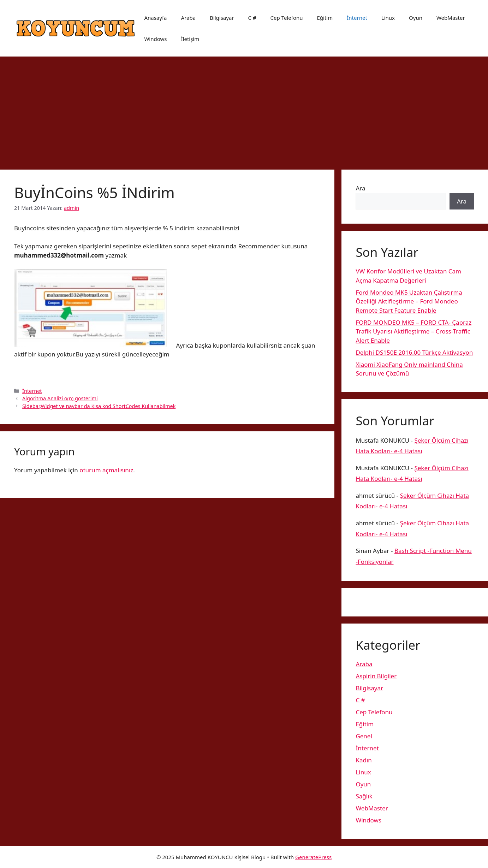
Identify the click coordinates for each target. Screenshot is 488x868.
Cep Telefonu (287, 18)
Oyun (416, 18)
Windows (155, 39)
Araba (189, 18)
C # (252, 18)
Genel (364, 736)
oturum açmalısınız (106, 470)
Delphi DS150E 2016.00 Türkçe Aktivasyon (414, 352)
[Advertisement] (244, 110)
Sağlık (364, 796)
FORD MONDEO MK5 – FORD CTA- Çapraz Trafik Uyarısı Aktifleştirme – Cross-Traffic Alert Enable (413, 331)
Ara (360, 188)
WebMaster (451, 18)
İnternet (357, 18)
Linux (388, 18)
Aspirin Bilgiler (376, 676)
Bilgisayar (222, 18)
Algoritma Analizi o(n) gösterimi (60, 398)
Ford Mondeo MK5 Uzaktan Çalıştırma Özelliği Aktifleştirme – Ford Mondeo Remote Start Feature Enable (409, 301)
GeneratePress (313, 857)
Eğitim (325, 18)
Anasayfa (155, 18)
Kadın (364, 760)
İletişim (190, 39)
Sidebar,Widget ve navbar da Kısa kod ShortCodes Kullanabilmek (99, 406)
